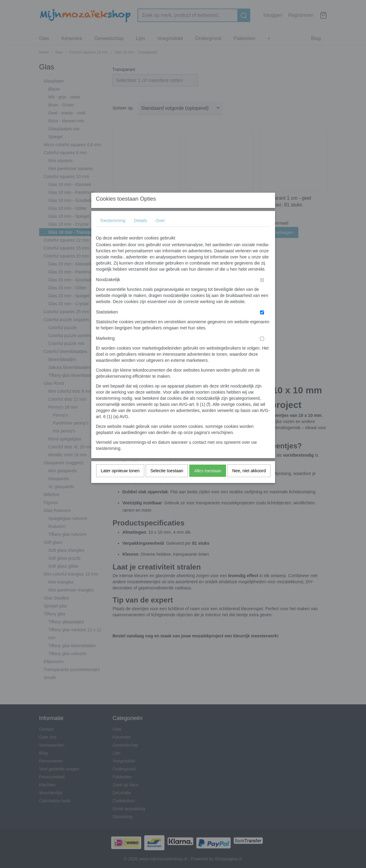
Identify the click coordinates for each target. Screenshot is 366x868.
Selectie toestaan (167, 483)
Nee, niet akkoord (249, 483)
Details (140, 232)
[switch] (262, 292)
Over (160, 232)
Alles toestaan (208, 483)
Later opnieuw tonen (120, 483)
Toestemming (113, 232)
